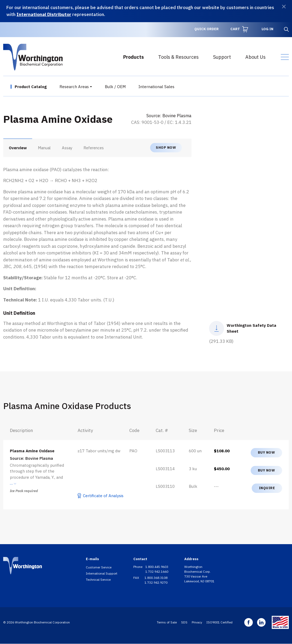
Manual (44, 148)
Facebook (249, 622)
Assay (67, 148)
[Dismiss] (284, 7)
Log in (267, 29)
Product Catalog (31, 87)
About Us (255, 57)
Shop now (166, 148)
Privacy (197, 622)
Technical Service (98, 580)
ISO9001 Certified (219, 622)
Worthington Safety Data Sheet (251, 328)
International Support (102, 573)
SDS (184, 622)
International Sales (156, 87)
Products (133, 57)
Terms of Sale (167, 622)
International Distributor (44, 14)
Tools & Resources (178, 57)
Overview (18, 148)
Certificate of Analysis (103, 496)
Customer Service (99, 567)
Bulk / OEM (115, 87)
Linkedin (261, 622)
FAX (137, 578)
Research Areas (74, 87)
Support (222, 57)
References (94, 148)
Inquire (267, 488)
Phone (138, 567)
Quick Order (207, 29)
